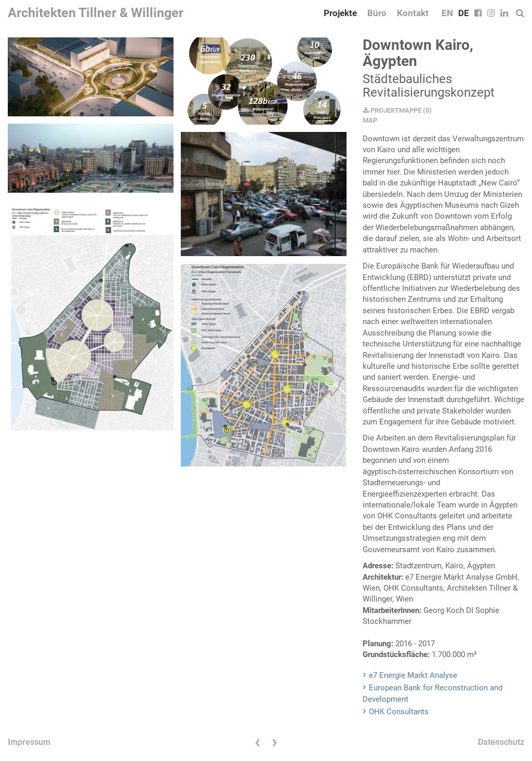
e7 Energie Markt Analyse (413, 675)
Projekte (340, 13)
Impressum (29, 742)
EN (447, 13)
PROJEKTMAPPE (392, 110)
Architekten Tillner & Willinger (96, 13)
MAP (370, 120)
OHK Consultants (399, 712)
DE (464, 13)
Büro (377, 13)
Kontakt (413, 13)
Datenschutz (501, 742)
